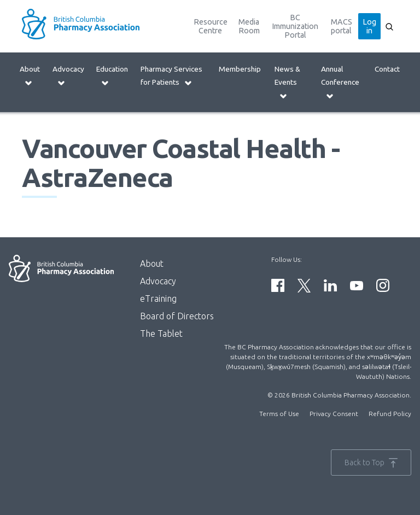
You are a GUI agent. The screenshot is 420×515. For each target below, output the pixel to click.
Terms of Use (279, 414)
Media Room (249, 26)
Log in (369, 26)
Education (112, 76)
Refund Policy (390, 414)
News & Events (287, 82)
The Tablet (161, 333)
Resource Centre (211, 26)
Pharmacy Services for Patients (171, 76)
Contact (387, 69)
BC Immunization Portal (295, 26)
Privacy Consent (334, 414)
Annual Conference (340, 82)
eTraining (158, 299)
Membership (240, 69)
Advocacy (68, 76)
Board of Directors (177, 316)
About (30, 76)
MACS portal (342, 26)
